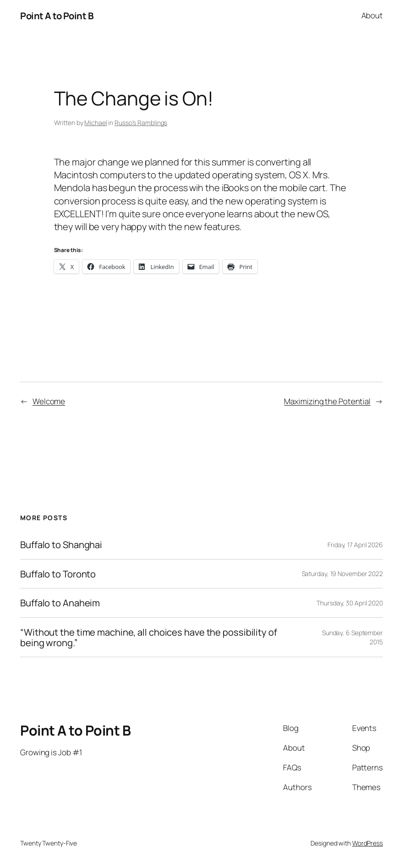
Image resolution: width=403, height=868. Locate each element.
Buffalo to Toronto (58, 574)
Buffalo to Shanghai (61, 545)
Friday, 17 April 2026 (355, 545)
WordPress (368, 843)
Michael (95, 123)
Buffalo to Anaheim (60, 603)
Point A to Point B (57, 16)
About (372, 15)
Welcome (49, 401)
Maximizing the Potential (327, 401)
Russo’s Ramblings (141, 123)
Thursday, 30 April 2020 (350, 603)
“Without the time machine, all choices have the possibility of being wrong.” (149, 637)
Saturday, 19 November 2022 (342, 574)
